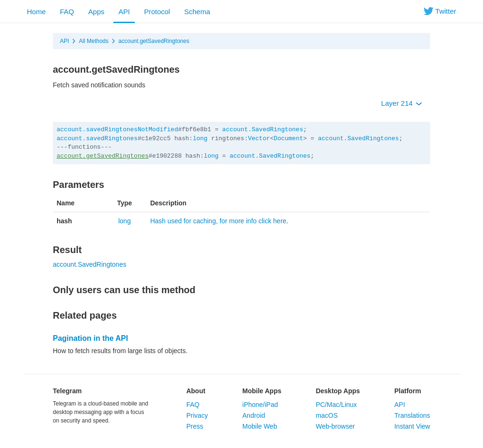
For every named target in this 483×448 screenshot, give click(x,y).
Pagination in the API (90, 338)
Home (36, 12)
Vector (259, 139)
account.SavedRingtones (263, 130)
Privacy (197, 415)
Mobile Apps (262, 391)
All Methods (94, 41)
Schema (197, 12)
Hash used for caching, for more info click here (218, 221)
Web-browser (335, 426)
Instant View (412, 426)
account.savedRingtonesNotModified (117, 130)
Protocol (157, 12)
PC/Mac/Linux (336, 405)
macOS (327, 415)
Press (195, 426)
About (196, 391)
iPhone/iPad (260, 405)
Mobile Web (260, 426)
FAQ (67, 12)
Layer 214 (402, 103)
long (200, 139)
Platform (408, 391)
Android (254, 415)
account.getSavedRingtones (154, 41)
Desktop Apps (338, 391)
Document (288, 139)
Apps (96, 12)
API (124, 12)
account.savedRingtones (97, 139)
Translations (412, 415)
